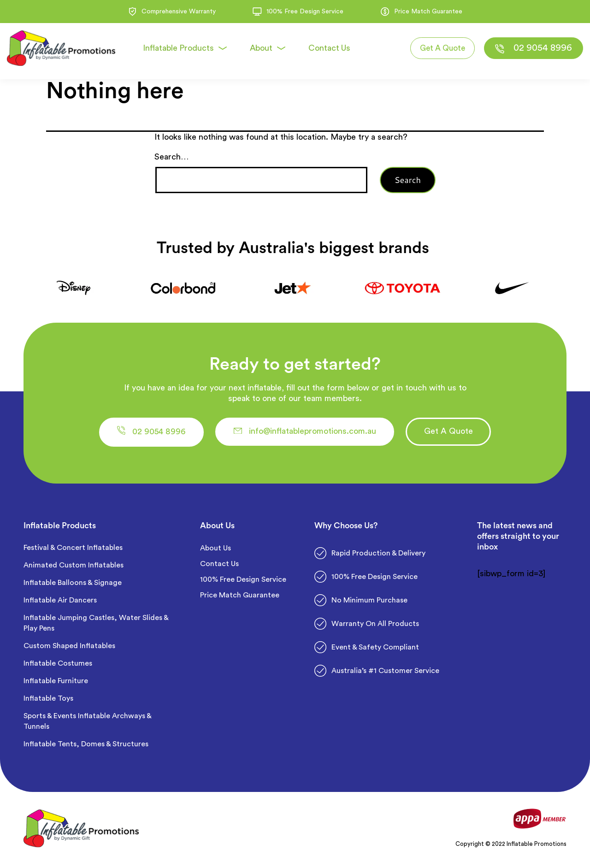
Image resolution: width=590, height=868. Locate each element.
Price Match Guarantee (240, 597)
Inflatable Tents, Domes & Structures (86, 746)
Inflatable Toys (49, 701)
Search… (171, 157)
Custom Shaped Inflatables (69, 648)
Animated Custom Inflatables (74, 567)
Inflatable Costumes (58, 666)
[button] (162, 433)
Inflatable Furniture (57, 683)
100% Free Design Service (243, 582)
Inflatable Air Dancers (60, 602)
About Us (215, 550)
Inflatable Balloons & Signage (73, 585)
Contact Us (219, 566)
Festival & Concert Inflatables (73, 550)
